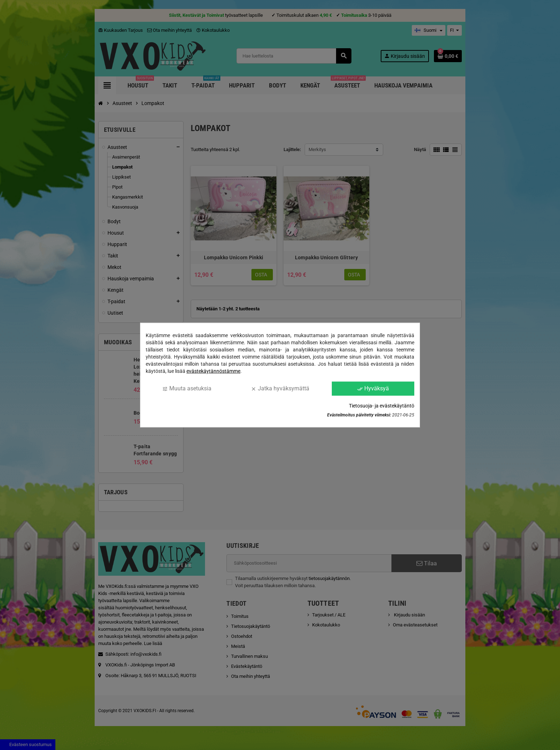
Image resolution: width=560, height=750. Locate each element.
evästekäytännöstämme (213, 371)
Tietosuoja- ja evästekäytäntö (382, 405)
